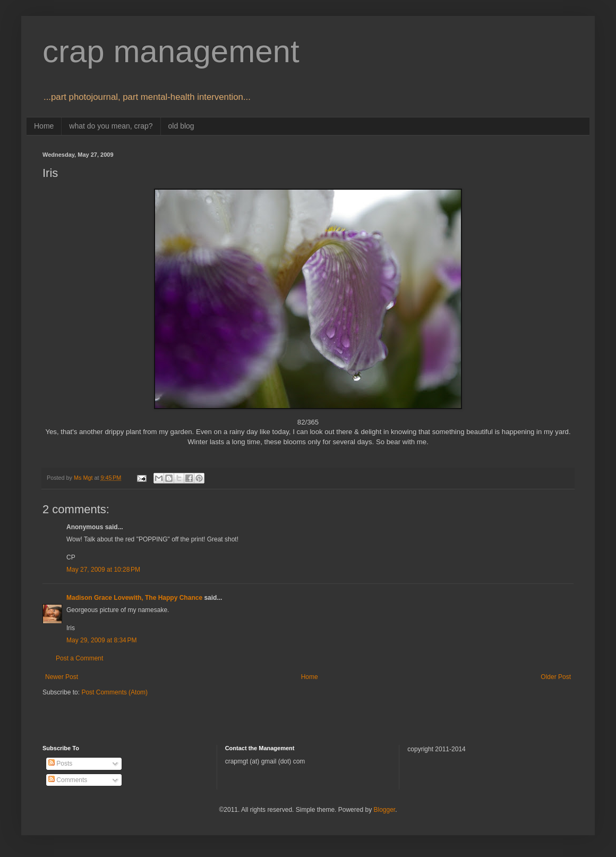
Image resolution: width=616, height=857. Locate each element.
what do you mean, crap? (111, 126)
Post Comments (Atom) (114, 692)
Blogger (384, 810)
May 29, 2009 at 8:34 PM (101, 640)
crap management (171, 51)
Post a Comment (79, 658)
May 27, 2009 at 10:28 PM (103, 570)
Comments (68, 780)
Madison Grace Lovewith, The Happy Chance (134, 598)
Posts (60, 763)
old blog (181, 126)
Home (44, 126)
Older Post (556, 677)
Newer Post (62, 677)
